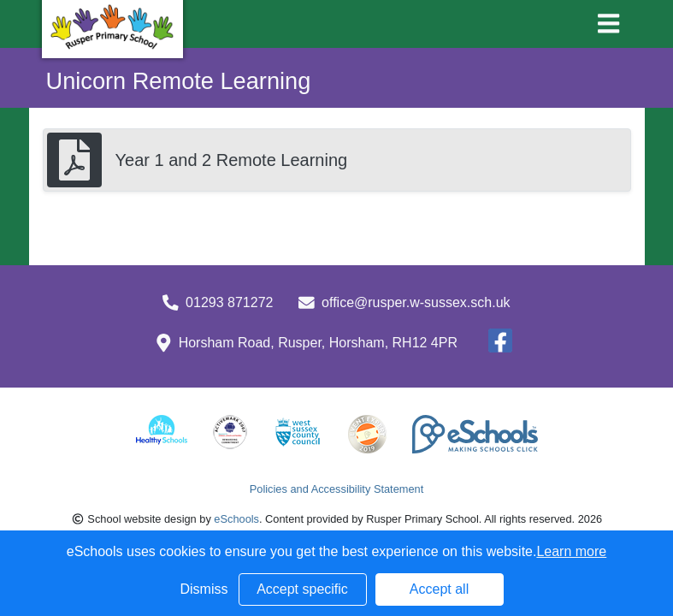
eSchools (236, 519)
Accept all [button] (439, 589)
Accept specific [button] (302, 589)
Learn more (571, 551)
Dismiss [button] (204, 589)
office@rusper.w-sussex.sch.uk (416, 302)
